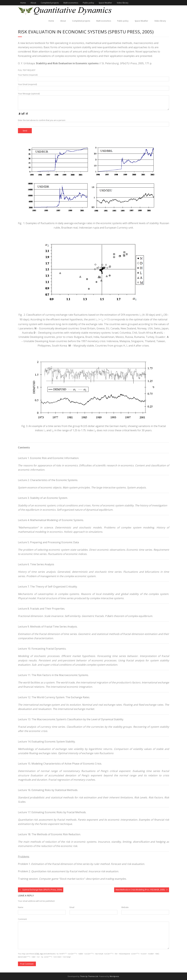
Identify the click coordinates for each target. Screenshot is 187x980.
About (33, 3)
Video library (123, 3)
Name (21, 907)
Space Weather (105, 3)
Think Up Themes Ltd (89, 976)
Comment (22, 919)
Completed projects (50, 3)
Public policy (88, 3)
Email (72, 907)
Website (125, 907)
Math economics (71, 3)
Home (23, 3)
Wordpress (114, 976)
